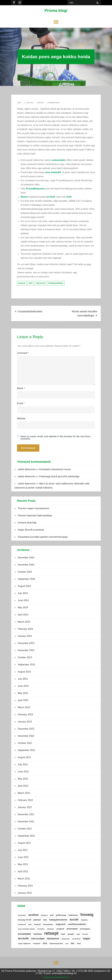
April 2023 (23, 700)
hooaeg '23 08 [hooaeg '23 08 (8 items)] (25, 920)
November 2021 (26, 822)
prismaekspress (56, 283)
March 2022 (24, 793)
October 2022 (25, 743)
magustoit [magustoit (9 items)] (61, 924)
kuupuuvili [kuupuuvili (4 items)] (22, 924)
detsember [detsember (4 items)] (22, 915)
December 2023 (26, 643)
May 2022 (23, 779)
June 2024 (23, 600)
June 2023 (23, 686)
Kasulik (40, 103)
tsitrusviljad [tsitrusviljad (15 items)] (38, 939)
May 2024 (23, 607)
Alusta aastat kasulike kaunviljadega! (84, 313)
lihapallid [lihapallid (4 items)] (37, 924)
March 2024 (24, 622)
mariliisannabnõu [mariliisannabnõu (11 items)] (77, 924)
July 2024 (23, 593)
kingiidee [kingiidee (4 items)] (84, 920)
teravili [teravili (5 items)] (85, 934)
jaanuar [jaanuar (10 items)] (37, 920)
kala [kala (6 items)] (45, 920)
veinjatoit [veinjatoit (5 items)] (37, 943)
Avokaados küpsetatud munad (55, 469)
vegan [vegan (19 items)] (86, 939)
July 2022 (23, 764)
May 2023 (23, 693)
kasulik (22, 283)
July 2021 (23, 850)
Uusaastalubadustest (30, 311)
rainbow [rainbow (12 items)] (38, 934)
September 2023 (26, 665)
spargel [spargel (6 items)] (71, 934)
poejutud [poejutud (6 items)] (60, 929)
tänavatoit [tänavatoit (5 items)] (66, 939)
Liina (19, 103)
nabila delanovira (27, 469)
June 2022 (23, 772)
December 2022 (26, 729)
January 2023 (25, 722)
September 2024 (26, 579)
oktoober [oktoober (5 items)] (51, 929)
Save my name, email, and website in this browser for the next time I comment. (56, 438)
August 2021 (24, 843)
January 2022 (25, 807)
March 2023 (24, 707)
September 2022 (26, 750)
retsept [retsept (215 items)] (51, 933)
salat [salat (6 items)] (63, 934)
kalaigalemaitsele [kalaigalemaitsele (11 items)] (58, 920)
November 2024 (26, 565)
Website (21, 419)
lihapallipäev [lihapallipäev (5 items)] (48, 924)
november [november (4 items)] (41, 929)
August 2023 (24, 672)
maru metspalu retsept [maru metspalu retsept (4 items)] (26, 929)
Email (21, 403)
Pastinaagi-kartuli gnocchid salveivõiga (59, 476)
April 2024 (23, 615)
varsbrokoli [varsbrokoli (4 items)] (76, 939)
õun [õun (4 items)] (67, 943)
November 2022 (26, 736)
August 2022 (24, 757)
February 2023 (25, 715)
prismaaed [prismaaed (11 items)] (72, 929)
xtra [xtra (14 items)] (45, 943)
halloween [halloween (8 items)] (73, 915)
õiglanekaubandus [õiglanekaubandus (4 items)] (56, 943)
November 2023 (26, 650)
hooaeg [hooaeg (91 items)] (87, 914)
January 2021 (25, 893)
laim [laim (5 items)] (30, 924)
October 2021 (25, 829)
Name (21, 388)
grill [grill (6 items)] (52, 915)
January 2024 (25, 636)
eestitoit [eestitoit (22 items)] (33, 915)
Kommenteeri (53, 103)
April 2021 (23, 871)
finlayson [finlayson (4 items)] (44, 915)
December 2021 (26, 814)
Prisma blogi (56, 10)
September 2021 (26, 836)
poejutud (40, 283)
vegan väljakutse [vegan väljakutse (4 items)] (24, 943)
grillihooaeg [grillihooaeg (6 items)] (61, 915)
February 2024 (25, 629)
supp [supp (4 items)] (78, 934)
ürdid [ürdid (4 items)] (79, 943)
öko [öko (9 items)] (73, 943)
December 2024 (26, 558)
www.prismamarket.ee (56, 977)
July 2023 (23, 679)
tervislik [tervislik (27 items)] (23, 938)
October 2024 (25, 572)
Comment (23, 353)
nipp (31, 283)
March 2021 (24, 879)
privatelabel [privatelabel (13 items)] (24, 934)
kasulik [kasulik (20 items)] (74, 920)
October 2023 (25, 657)
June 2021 (23, 857)
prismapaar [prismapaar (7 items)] (85, 929)
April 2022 (23, 786)
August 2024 (24, 586)
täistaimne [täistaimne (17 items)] (53, 939)
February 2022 (25, 800)
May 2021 (23, 864)
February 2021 (25, 886)
